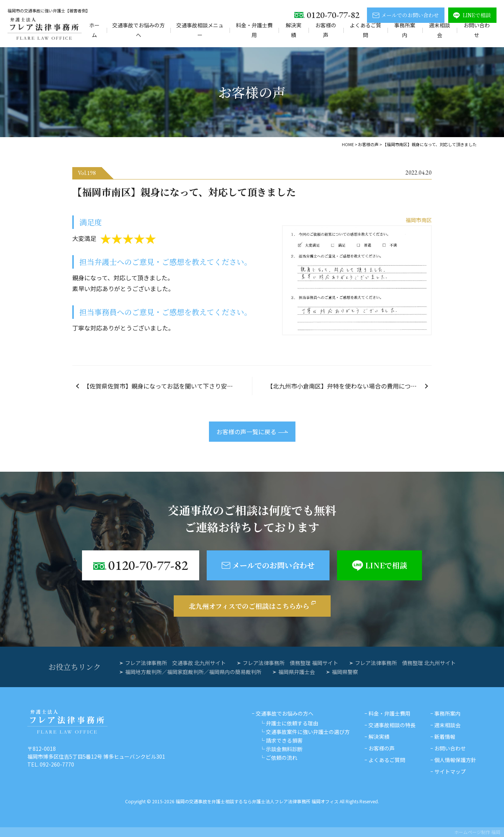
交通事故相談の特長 (392, 725)
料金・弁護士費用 (254, 30)
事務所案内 (405, 30)
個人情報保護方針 (455, 760)
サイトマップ (450, 771)
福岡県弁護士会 (297, 672)
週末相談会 (440, 30)
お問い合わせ (477, 30)
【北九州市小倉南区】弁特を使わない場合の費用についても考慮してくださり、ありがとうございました (349, 386)
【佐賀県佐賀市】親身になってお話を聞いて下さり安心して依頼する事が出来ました (168, 386)
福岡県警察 (345, 672)
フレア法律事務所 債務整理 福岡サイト (290, 663)
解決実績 (294, 30)
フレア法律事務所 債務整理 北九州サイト (405, 663)
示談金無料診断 (284, 749)
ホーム (94, 30)
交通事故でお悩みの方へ (139, 30)
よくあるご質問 (365, 30)
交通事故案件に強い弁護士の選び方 (308, 732)
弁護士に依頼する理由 (292, 723)
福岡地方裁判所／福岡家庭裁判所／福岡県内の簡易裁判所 (193, 672)
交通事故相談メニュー (200, 30)
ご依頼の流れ (282, 758)
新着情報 (445, 737)
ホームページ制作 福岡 (477, 832)
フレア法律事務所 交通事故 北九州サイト (175, 663)
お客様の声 (326, 30)
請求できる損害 (284, 740)
